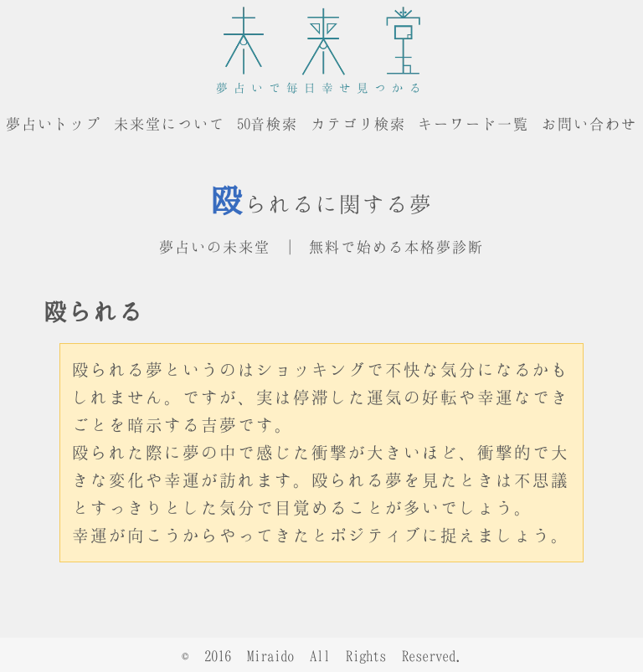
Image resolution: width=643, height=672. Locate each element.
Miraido (270, 656)
